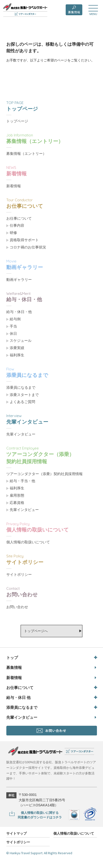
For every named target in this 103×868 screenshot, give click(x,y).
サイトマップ (16, 834)
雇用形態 (17, 495)
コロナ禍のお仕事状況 (28, 247)
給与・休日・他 (19, 312)
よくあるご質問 (22, 402)
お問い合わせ (17, 607)
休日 (13, 334)
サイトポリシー (19, 575)
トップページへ (36, 631)
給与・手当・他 (22, 481)
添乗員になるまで (21, 388)
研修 (13, 233)
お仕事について (19, 218)
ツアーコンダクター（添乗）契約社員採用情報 (44, 474)
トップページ (17, 121)
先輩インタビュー (21, 434)
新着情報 (14, 186)
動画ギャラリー (19, 280)
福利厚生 (17, 355)
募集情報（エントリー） (26, 154)
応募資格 (17, 503)
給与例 (15, 319)
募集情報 (14, 668)
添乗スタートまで (24, 395)
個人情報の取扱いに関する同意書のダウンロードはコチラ (40, 815)
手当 (13, 326)
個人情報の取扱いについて (28, 542)
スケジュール (21, 341)
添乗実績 (17, 348)
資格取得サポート (24, 240)
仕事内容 (17, 225)
